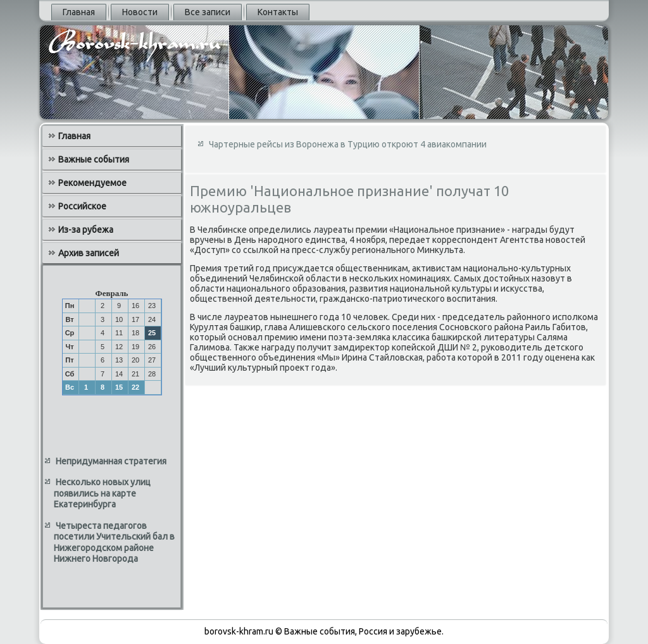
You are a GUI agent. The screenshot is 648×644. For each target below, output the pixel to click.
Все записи (208, 12)
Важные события (94, 159)
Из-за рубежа (86, 230)
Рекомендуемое (92, 183)
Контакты (278, 12)
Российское (82, 206)
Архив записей (89, 253)
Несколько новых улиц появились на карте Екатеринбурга (102, 493)
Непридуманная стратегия (111, 461)
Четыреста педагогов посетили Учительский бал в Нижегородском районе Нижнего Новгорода (114, 542)
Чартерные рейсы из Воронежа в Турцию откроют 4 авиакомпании (348, 144)
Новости (140, 12)
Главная (79, 12)
